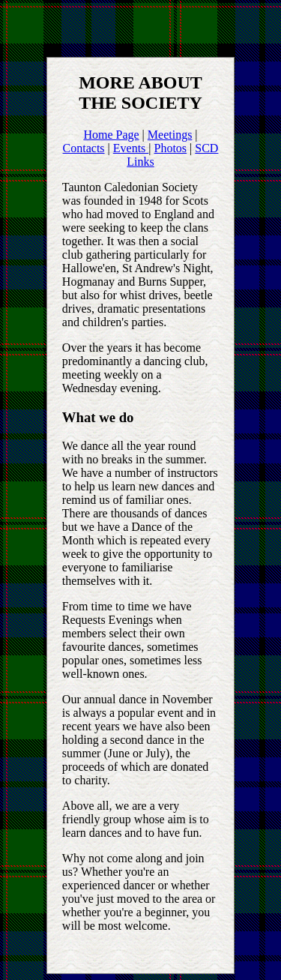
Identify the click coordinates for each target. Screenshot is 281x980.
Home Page (111, 135)
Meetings (170, 135)
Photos (171, 148)
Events (131, 148)
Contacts (84, 148)
